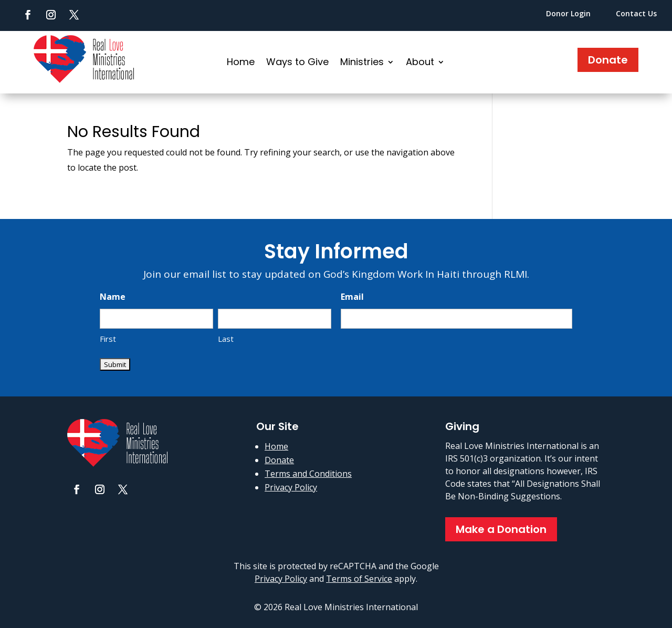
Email (352, 297)
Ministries (362, 63)
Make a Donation (501, 529)
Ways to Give (297, 63)
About (420, 63)
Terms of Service (359, 579)
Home (241, 63)
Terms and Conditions (308, 474)
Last (226, 339)
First (108, 339)
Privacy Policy (291, 487)
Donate (608, 60)
